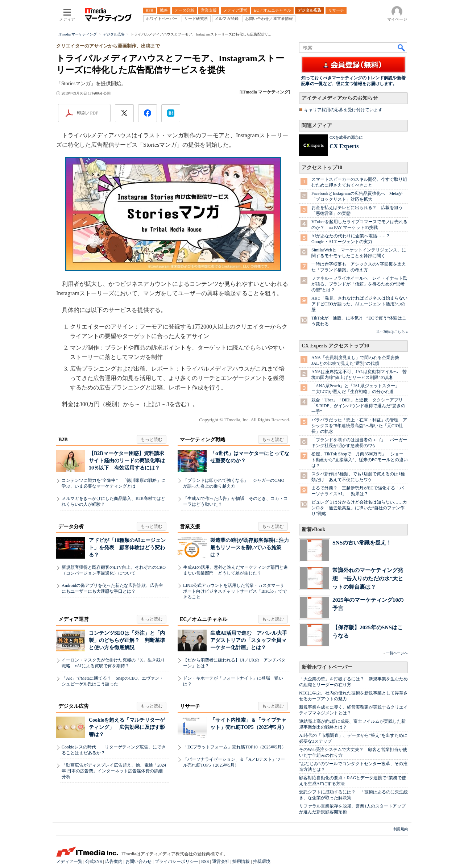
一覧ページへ (397, 653)
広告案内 (114, 861)
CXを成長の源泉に (346, 137)
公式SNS (94, 861)
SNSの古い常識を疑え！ (362, 542)
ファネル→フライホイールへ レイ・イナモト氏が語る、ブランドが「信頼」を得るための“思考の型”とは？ (359, 284)
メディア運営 (74, 619)
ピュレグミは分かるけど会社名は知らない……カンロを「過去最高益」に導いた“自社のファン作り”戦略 (359, 508)
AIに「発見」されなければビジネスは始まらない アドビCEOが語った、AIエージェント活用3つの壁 (362, 304)
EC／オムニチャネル (204, 619)
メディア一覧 (69, 861)
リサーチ (190, 706)
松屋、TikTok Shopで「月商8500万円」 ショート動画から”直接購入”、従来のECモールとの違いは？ (360, 460)
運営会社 (221, 861)
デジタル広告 (74, 706)
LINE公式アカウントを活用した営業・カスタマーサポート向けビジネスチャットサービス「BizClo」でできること (235, 591)
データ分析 (71, 527)
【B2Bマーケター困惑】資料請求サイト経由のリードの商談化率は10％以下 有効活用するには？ (127, 461)
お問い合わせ (138, 861)
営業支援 (190, 527)
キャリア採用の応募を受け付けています (343, 110)
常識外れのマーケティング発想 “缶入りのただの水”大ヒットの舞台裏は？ (368, 578)
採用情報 (241, 861)
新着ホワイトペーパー (327, 667)
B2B (63, 440)
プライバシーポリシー (177, 861)
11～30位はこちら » (392, 332)
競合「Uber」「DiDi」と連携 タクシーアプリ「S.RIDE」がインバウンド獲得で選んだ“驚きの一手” (358, 406)
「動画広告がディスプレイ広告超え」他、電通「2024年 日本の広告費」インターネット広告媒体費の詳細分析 (114, 771)
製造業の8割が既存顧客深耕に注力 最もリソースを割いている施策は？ (252, 548)
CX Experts (344, 146)
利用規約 (401, 829)
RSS (205, 861)
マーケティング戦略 (203, 440)
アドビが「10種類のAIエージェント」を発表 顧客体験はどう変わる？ (127, 548)
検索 (402, 47)
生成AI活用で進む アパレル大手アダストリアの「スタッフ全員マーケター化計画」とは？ (249, 640)
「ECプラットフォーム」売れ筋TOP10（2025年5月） (235, 747)
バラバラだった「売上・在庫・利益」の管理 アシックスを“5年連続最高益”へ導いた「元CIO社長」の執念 (359, 426)
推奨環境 (262, 861)
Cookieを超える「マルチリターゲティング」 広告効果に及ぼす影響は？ (127, 727)
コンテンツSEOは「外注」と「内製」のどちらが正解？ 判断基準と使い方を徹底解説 (127, 640)
